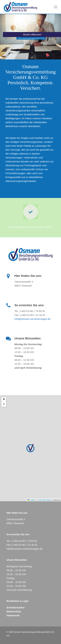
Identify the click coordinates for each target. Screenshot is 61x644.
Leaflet (31, 500)
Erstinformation (16, 607)
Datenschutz (14, 611)
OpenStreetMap (45, 500)
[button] (56, 7)
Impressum (13, 615)
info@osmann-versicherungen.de (32, 319)
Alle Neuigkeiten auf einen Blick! (30, 227)
